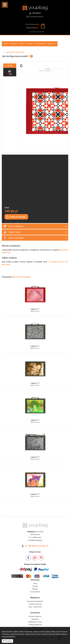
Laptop (21, 44)
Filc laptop (29, 44)
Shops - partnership (35, 607)
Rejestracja (41, 32)
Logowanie (33, 32)
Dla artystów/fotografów (35, 601)
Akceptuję (7, 641)
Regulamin (35, 619)
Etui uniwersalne (40, 44)
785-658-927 (37, 13)
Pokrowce (13, 44)
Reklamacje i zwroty (35, 622)
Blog (35, 584)
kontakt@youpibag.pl (37, 17)
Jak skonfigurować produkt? (15, 56)
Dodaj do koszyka (18, 217)
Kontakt (35, 586)
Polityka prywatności (35, 625)
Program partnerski (35, 604)
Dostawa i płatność (35, 616)
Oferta (6, 44)
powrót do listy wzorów (15, 52)
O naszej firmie (35, 592)
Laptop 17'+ (52, 44)
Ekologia (35, 589)
